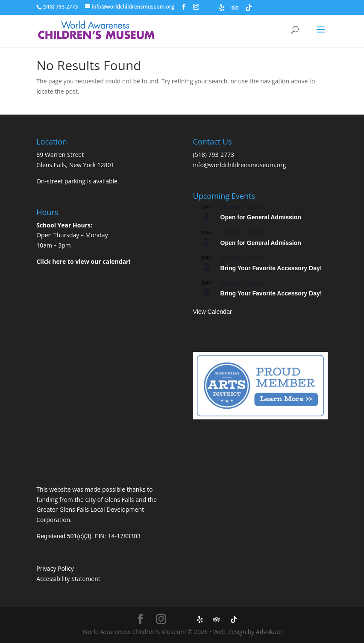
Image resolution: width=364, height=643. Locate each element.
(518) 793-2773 (214, 155)
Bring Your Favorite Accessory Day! (271, 268)
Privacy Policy (55, 568)
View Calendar (213, 312)
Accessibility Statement (68, 579)
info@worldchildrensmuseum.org (240, 165)
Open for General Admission (261, 217)
